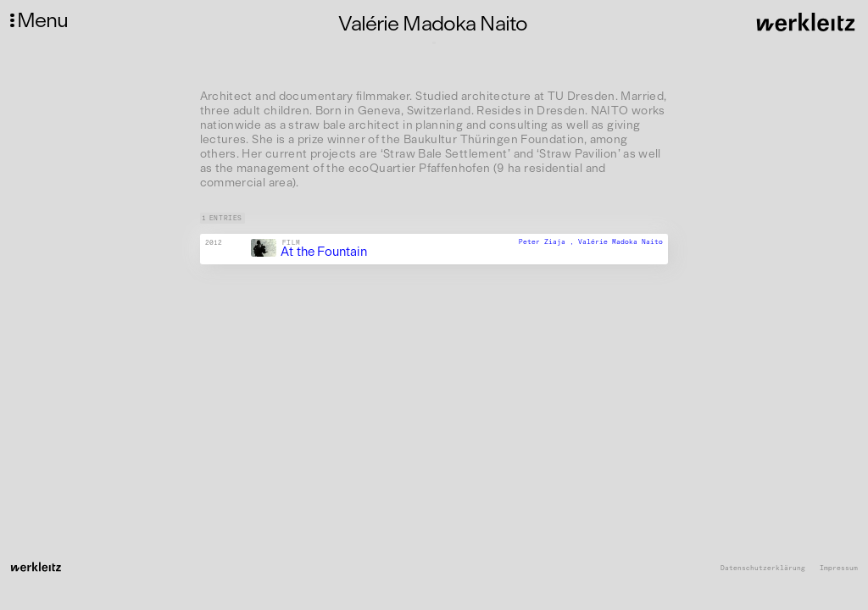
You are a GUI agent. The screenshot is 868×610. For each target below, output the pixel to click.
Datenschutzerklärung (763, 568)
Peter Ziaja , (548, 241)
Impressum (839, 568)
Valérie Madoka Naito (620, 241)
